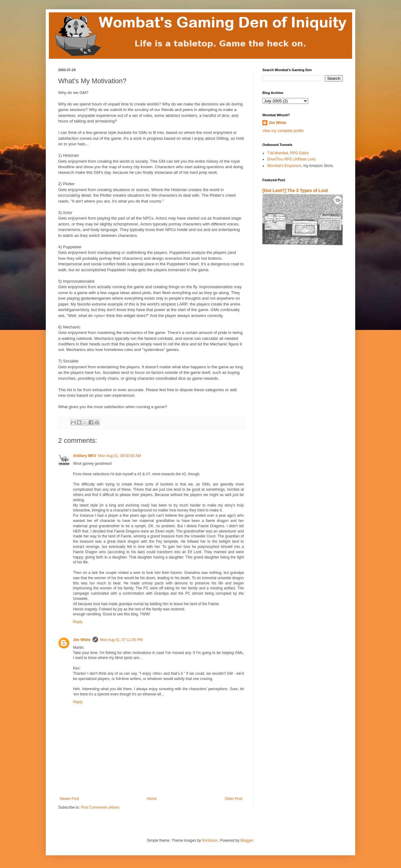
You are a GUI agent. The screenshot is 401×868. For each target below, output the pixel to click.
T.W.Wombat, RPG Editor (288, 153)
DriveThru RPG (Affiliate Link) (291, 159)
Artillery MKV (85, 456)
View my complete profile (283, 131)
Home (152, 799)
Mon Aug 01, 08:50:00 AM (119, 456)
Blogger (247, 840)
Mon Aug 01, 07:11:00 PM (121, 640)
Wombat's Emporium (284, 166)
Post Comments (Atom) (100, 807)
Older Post (233, 799)
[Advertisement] (299, 323)
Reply (78, 622)
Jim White (82, 640)
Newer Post (69, 799)
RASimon (210, 840)
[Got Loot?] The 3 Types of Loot (295, 190)
